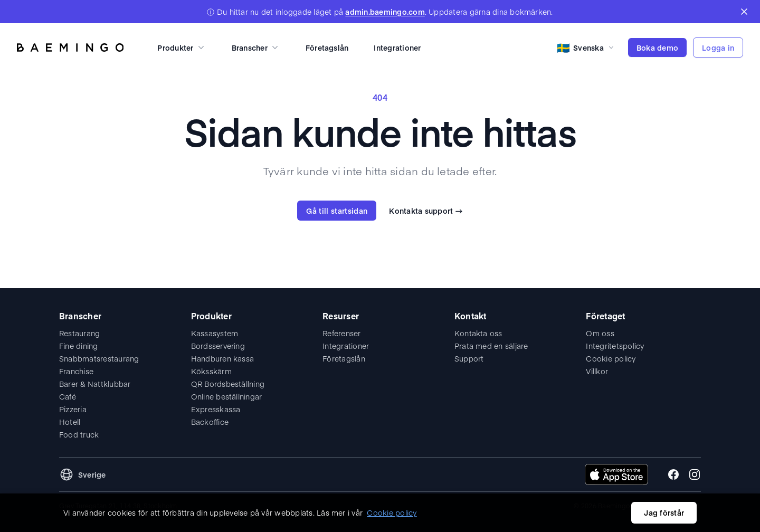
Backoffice (210, 422)
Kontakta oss (478, 333)
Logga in (718, 47)
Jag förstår (664, 512)
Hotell (70, 422)
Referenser (341, 333)
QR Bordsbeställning (228, 384)
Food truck (79, 434)
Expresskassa (216, 409)
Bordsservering (218, 346)
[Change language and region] (83, 474)
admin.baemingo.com (385, 12)
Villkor (597, 371)
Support (469, 358)
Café (68, 396)
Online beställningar (227, 396)
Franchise (76, 371)
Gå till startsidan (337, 211)
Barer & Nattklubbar (95, 384)
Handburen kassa (223, 358)
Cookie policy (611, 358)
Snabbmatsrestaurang (99, 358)
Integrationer (397, 47)
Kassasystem (215, 333)
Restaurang (79, 333)
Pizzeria (73, 409)
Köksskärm (211, 371)
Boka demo (657, 47)
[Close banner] (744, 12)
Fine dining (79, 346)
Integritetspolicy (615, 346)
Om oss (600, 333)
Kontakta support (426, 211)
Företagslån (327, 47)
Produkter (182, 47)
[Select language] (586, 47)
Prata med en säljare (491, 346)
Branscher (256, 47)
